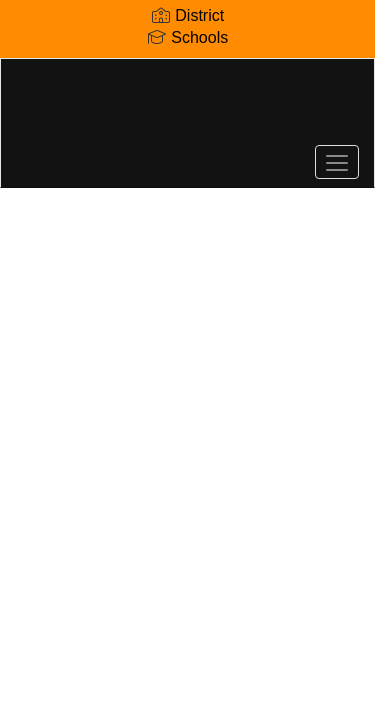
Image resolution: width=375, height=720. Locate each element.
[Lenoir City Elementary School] (187, 108)
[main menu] (337, 162)
